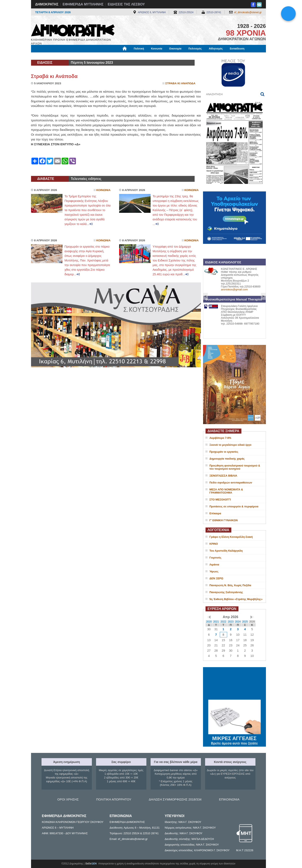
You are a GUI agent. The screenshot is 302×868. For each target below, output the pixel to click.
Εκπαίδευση (237, 49)
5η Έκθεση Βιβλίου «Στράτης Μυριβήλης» (236, 599)
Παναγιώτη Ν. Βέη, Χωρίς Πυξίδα (230, 585)
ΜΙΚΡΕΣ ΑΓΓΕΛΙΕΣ (234, 738)
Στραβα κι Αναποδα (180, 83)
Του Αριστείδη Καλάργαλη (226, 551)
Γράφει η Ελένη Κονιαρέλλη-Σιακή (231, 537)
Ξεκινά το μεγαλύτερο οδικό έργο (230, 445)
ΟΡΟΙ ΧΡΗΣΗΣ (68, 799)
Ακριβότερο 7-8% (220, 438)
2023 (231, 622)
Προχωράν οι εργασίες (224, 452)
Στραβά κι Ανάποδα (54, 76)
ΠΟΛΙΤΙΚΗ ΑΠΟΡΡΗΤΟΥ (114, 799)
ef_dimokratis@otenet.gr (248, 12)
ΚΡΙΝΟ (214, 544)
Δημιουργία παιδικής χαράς (227, 459)
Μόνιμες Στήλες (43, 56)
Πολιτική (139, 49)
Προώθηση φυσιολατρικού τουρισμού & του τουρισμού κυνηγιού (235, 467)
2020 (209, 622)
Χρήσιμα (118, 56)
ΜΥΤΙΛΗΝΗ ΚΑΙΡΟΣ (234, 684)
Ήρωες (214, 571)
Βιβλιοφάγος (84, 56)
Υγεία (102, 56)
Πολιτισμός (195, 49)
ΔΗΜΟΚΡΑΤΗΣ (47, 4)
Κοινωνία (157, 49)
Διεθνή (134, 56)
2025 (245, 622)
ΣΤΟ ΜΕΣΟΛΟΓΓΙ (220, 500)
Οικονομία (175, 49)
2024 (238, 622)
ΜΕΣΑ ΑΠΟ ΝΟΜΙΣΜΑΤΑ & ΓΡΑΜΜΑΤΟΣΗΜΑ (226, 491)
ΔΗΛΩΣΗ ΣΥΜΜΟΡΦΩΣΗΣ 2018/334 (175, 799)
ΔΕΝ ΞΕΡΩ (216, 578)
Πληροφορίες (153, 56)
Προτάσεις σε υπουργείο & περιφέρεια (234, 506)
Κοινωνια (103, 190)
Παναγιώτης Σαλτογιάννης (226, 592)
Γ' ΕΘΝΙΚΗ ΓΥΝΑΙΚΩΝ (224, 520)
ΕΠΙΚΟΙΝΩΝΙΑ (229, 799)
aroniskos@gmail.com (234, 289)
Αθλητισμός (216, 49)
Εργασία (65, 56)
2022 (223, 622)
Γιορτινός (215, 558)
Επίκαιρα (215, 513)
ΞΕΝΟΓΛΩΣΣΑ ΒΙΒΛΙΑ (223, 476)
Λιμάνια (214, 565)
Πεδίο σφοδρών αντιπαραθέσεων (231, 483)
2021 (216, 622)
